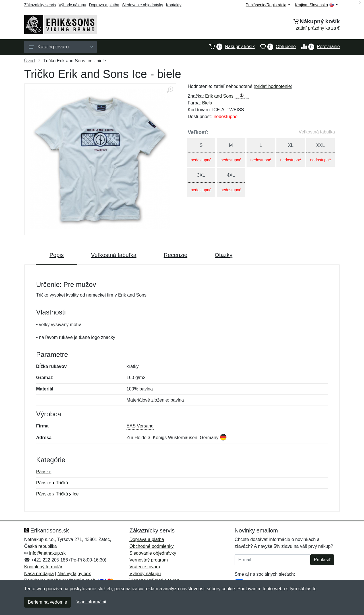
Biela (207, 103)
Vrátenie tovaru (145, 567)
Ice (76, 494)
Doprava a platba (104, 5)
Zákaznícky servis (40, 5)
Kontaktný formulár (43, 567)
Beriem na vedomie (47, 602)
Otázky (224, 255)
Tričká (62, 483)
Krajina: (316, 5)
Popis (57, 255)
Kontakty (173, 5)
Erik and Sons (219, 96)
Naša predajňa (39, 574)
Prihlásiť (322, 560)
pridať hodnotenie (273, 86)
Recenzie (176, 255)
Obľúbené (275, 47)
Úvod (29, 61)
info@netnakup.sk (47, 553)
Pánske (44, 472)
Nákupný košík (229, 47)
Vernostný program (149, 560)
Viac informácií (91, 602)
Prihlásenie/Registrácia (268, 5)
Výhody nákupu (72, 5)
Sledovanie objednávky (142, 5)
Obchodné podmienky (152, 546)
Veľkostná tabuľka (317, 132)
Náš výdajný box (74, 574)
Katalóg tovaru (61, 47)
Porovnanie (318, 47)
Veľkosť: (198, 132)
